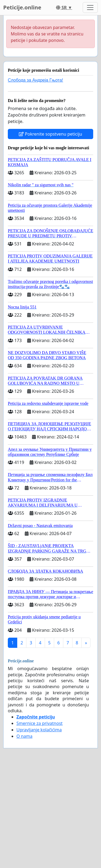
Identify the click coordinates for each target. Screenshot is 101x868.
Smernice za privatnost (39, 723)
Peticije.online (22, 7)
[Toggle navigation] (90, 8)
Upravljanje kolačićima (39, 730)
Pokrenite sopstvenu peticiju (50, 134)
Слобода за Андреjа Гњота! (35, 80)
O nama (24, 736)
